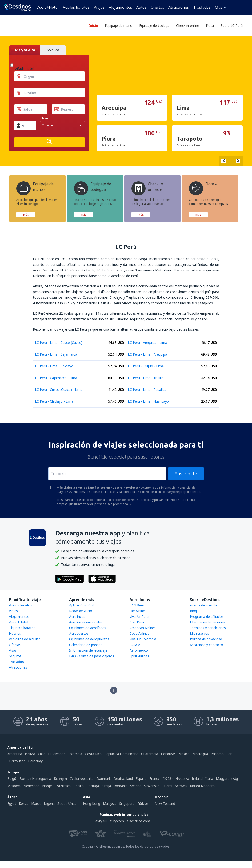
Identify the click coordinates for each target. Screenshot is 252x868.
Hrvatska (182, 779)
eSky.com (117, 821)
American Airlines (143, 628)
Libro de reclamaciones (208, 622)
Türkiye (143, 803)
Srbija (107, 786)
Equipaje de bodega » (93, 188)
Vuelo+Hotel (48, 7)
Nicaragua (200, 754)
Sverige (136, 786)
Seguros (15, 656)
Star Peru (137, 622)
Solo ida (53, 50)
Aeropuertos (79, 633)
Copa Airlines (139, 633)
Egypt (12, 803)
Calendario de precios (86, 645)
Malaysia (110, 803)
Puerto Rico (16, 761)
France (154, 779)
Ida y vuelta (25, 50)
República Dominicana (121, 754)
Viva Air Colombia (143, 639)
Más (219, 7)
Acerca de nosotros (205, 605)
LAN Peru (137, 605)
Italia (209, 779)
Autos (141, 7)
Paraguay (35, 761)
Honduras (168, 754)
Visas (13, 650)
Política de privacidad (206, 639)
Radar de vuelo (81, 611)
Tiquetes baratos (22, 628)
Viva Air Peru (139, 616)
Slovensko (152, 786)
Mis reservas (199, 633)
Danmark (104, 779)
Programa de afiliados (207, 616)
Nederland (31, 786)
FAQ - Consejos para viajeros (92, 656)
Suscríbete (186, 474)
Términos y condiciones (208, 628)
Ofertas (157, 7)
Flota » (203, 188)
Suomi (167, 786)
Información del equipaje (88, 650)
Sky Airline (137, 611)
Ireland (197, 779)
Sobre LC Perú (232, 26)
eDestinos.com (138, 821)
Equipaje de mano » (35, 188)
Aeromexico (139, 650)
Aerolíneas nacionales (86, 622)
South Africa (67, 803)
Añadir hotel (24, 69)
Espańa (141, 779)
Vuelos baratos (76, 7)
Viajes (99, 7)
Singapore (127, 803)
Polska (79, 786)
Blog (193, 611)
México (184, 754)
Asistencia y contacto (206, 645)
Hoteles (15, 633)
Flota (210, 26)
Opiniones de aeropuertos (89, 639)
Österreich (63, 786)
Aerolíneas (77, 616)
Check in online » (147, 188)
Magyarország (227, 779)
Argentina (15, 754)
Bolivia (30, 754)
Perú (230, 754)
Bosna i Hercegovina (35, 779)
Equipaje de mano (119, 26)
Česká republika (82, 779)
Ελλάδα (168, 779)
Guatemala (150, 754)
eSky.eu (101, 821)
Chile (42, 754)
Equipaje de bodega (154, 26)
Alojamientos (120, 7)
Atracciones (179, 7)
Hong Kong (91, 803)
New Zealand (165, 803)
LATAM (135, 645)
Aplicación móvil (81, 605)
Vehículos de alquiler (24, 639)
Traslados (202, 7)
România (121, 786)
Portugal (93, 786)
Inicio (93, 26)
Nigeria (49, 803)
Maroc (36, 803)
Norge (47, 786)
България (60, 779)
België (12, 779)
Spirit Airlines (139, 656)
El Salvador (56, 754)
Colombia (75, 754)
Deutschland (123, 779)
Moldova (14, 786)
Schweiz (181, 786)
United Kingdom (202, 786)
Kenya (24, 803)
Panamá (217, 754)
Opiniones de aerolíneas (88, 628)
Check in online (188, 26)
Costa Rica (93, 754)
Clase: (44, 118)
